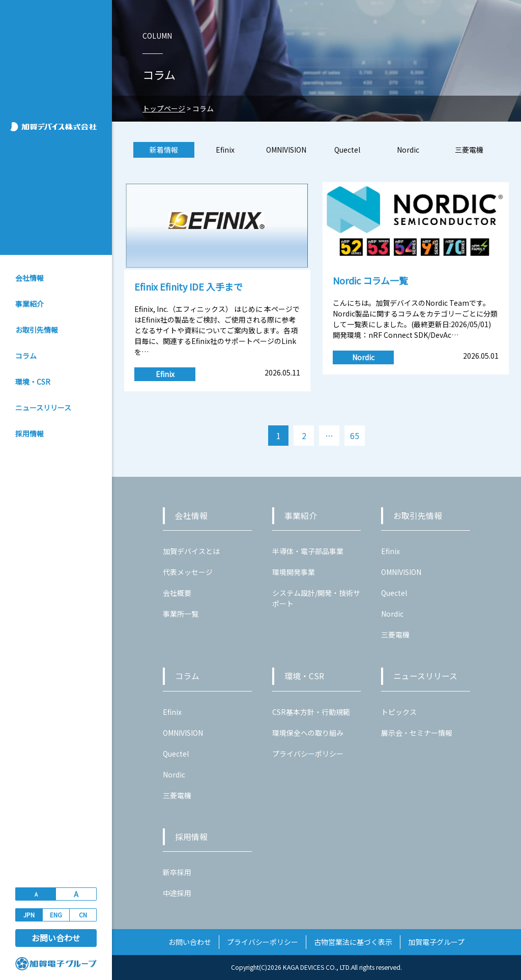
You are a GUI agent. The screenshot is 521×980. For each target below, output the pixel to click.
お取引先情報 (37, 330)
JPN (29, 915)
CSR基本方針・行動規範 (311, 712)
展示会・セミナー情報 (417, 733)
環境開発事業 (294, 572)
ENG (56, 915)
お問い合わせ (56, 938)
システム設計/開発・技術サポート (316, 598)
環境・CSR (33, 382)
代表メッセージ (188, 572)
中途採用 (177, 893)
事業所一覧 (181, 614)
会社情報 (30, 278)
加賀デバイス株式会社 (57, 127)
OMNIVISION (286, 150)
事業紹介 (30, 304)
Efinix (225, 150)
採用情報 (30, 434)
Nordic (408, 150)
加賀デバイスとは (191, 551)
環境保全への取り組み (308, 733)
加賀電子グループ (436, 942)
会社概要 (177, 593)
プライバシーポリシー (308, 754)
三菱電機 (469, 150)
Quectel (347, 150)
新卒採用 (177, 872)
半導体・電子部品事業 (308, 551)
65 (355, 436)
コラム (26, 356)
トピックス (399, 712)
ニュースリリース (43, 408)
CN (83, 915)
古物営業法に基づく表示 (353, 942)
